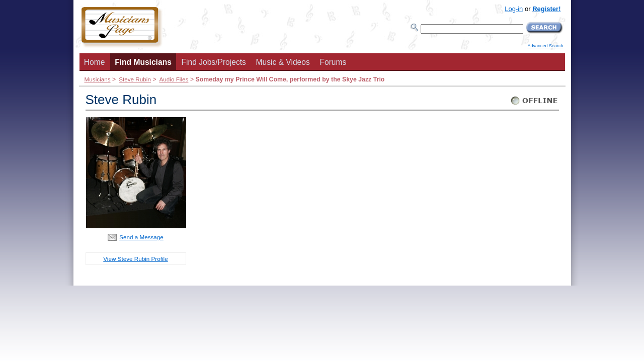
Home (95, 62)
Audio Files (174, 79)
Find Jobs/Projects (214, 62)
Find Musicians (143, 62)
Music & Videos (283, 62)
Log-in (514, 9)
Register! (546, 9)
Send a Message (141, 237)
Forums (333, 62)
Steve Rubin (135, 79)
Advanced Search (545, 46)
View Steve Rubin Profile (135, 259)
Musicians (98, 79)
